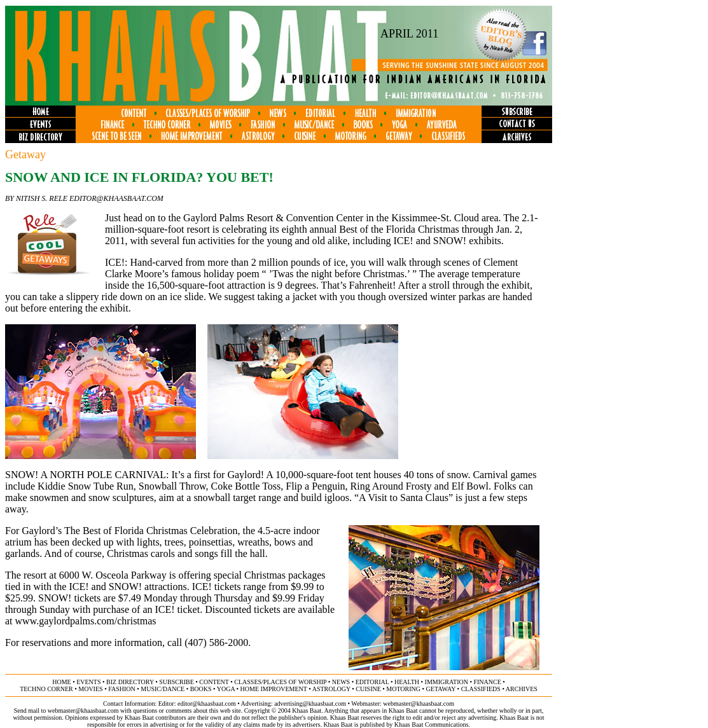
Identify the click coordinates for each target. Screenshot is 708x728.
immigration (447, 682)
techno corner (46, 689)
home (61, 682)
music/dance (163, 689)
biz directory (130, 682)
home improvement (274, 689)
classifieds (481, 689)
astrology (331, 689)
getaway (441, 689)
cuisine (368, 689)
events (88, 682)
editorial (372, 682)
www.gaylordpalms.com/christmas (86, 621)
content (214, 682)
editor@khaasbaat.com (207, 704)
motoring (403, 689)
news (341, 682)
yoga (226, 689)
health (407, 682)
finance (487, 682)
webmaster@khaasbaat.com (419, 704)
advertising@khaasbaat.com (310, 704)
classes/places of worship (280, 682)
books (201, 689)
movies (90, 689)
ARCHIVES (522, 689)
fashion (122, 689)
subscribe (176, 682)
